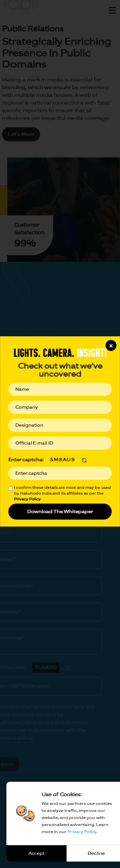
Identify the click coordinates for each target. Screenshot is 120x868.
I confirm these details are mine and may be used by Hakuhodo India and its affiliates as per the (63, 493)
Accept (36, 853)
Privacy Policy (82, 832)
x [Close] (111, 345)
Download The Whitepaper (60, 511)
